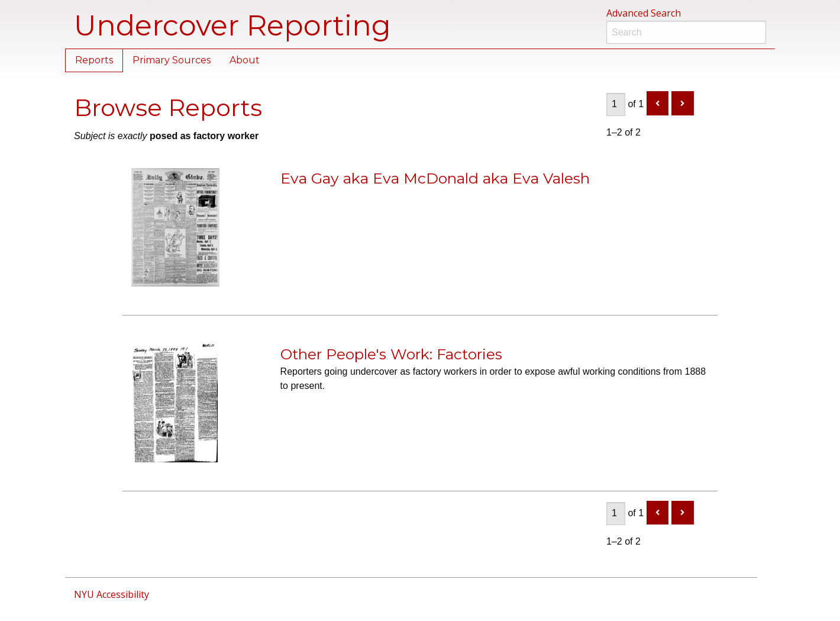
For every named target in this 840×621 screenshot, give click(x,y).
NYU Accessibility (112, 594)
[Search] (686, 32)
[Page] (616, 104)
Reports (94, 60)
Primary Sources (172, 60)
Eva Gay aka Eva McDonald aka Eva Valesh (435, 178)
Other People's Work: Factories (391, 354)
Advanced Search (644, 13)
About (245, 60)
